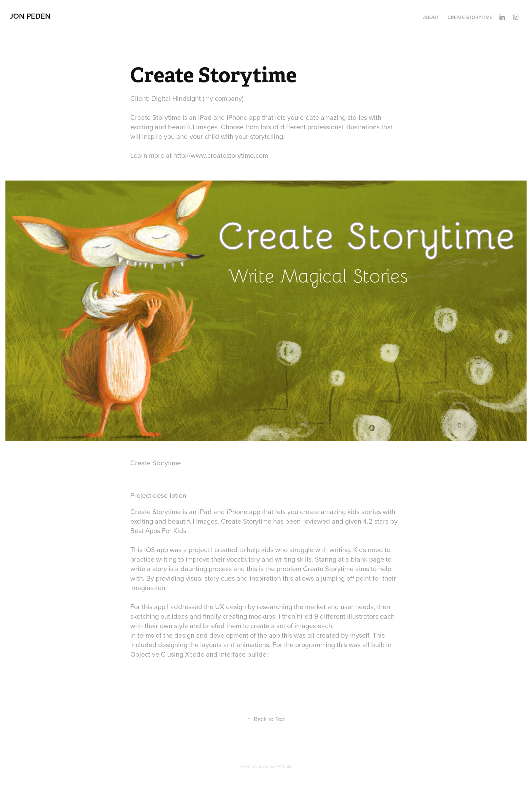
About (431, 17)
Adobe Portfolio (278, 766)
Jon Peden (30, 16)
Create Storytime (470, 17)
